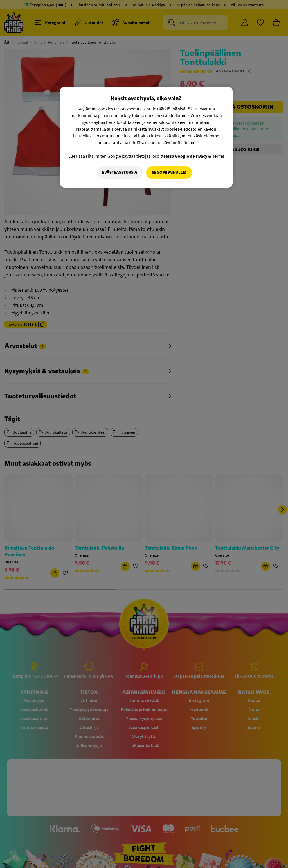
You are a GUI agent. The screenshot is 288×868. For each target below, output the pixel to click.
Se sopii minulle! (169, 172)
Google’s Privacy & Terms (200, 156)
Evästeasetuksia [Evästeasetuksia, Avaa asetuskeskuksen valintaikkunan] (120, 172)
